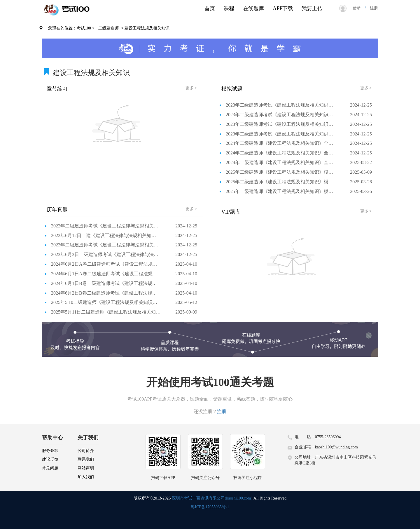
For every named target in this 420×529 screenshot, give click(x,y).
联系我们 (86, 459)
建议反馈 (50, 459)
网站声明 (86, 468)
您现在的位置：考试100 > (71, 28)
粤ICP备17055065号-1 (210, 507)
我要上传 (312, 8)
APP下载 (283, 8)
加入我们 (86, 477)
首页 (210, 8)
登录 (358, 8)
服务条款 (50, 451)
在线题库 (253, 8)
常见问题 (50, 468)
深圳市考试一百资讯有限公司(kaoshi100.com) (212, 498)
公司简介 (86, 451)
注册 (372, 8)
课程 (229, 8)
